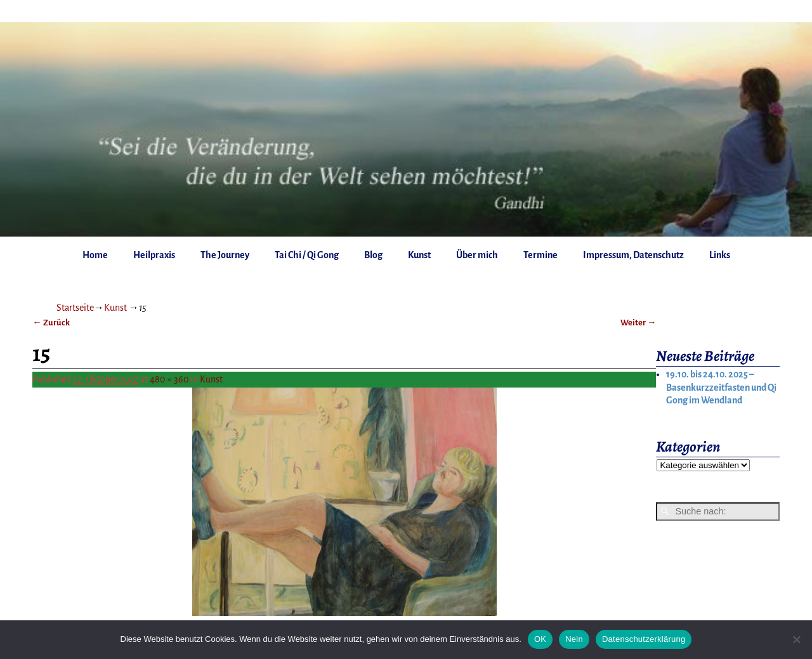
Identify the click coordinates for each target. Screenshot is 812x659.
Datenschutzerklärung (644, 639)
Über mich (477, 255)
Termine (540, 255)
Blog (373, 255)
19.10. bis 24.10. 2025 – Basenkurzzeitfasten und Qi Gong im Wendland (721, 387)
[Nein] (796, 639)
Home (95, 255)
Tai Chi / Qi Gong (307, 255)
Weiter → (638, 323)
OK (540, 639)
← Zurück (51, 323)
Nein (574, 639)
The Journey (225, 255)
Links (720, 255)
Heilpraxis (154, 255)
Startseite (75, 308)
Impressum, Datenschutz (633, 255)
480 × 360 (169, 379)
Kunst (419, 255)
